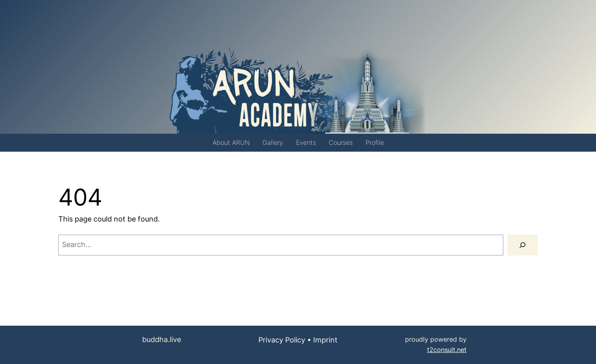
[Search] (522, 245)
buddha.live (162, 339)
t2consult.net (447, 350)
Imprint (325, 340)
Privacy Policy (282, 340)
